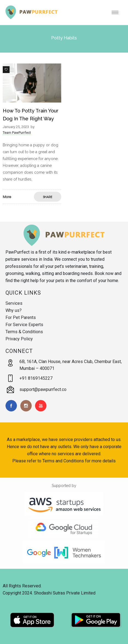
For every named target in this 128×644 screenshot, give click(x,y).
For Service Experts (24, 325)
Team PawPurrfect (17, 133)
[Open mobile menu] (117, 12)
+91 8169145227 (36, 378)
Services (14, 303)
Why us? (14, 310)
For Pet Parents (21, 317)
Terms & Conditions (24, 332)
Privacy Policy (19, 339)
